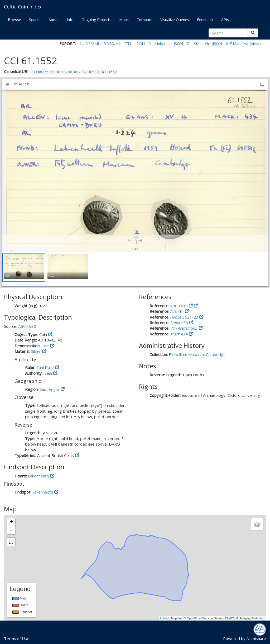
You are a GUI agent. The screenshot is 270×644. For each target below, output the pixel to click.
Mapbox (260, 618)
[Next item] (140, 240)
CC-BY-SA (232, 618)
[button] (24, 267)
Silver (36, 351)
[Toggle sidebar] (8, 84)
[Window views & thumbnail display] (262, 84)
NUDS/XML (90, 43)
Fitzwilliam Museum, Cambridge (197, 354)
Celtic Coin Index (23, 7)
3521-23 (185, 317)
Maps (124, 20)
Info (70, 20)
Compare (144, 20)
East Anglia (49, 389)
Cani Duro (45, 367)
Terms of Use (17, 638)
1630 (180, 306)
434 (180, 334)
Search (35, 20)
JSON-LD (143, 43)
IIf (178, 311)
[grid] (135, 269)
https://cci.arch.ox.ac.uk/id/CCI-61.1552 (74, 72)
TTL (128, 43)
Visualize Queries (175, 20)
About (54, 20)
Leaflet (164, 618)
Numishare (256, 638)
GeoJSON (214, 43)
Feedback (205, 20)
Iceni (48, 373)
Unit (45, 346)
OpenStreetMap (197, 618)
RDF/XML (112, 43)
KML (197, 43)
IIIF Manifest (237, 43)
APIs (225, 20)
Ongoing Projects (96, 20)
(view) (255, 43)
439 (180, 323)
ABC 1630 (27, 326)
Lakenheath (38, 476)
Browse (15, 20)
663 (185, 328)
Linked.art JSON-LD (172, 43)
